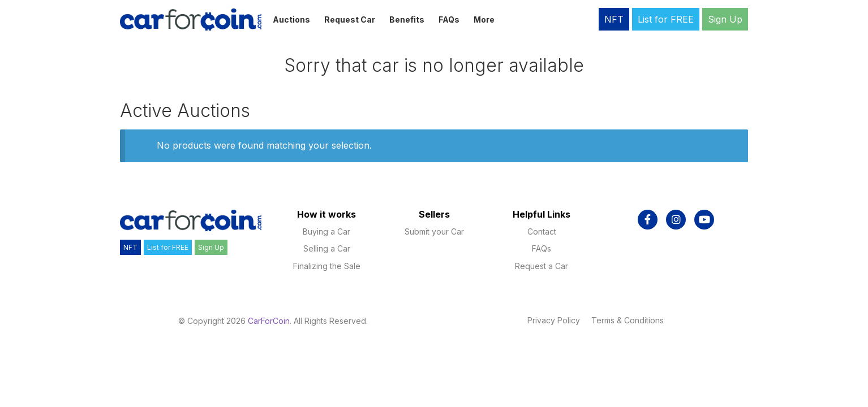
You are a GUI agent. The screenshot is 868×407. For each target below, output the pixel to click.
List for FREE (666, 19)
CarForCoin (269, 321)
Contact (542, 231)
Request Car (350, 20)
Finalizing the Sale (327, 266)
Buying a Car (326, 231)
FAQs (449, 20)
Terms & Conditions (628, 320)
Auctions (291, 20)
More (484, 20)
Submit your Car (434, 231)
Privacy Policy (554, 320)
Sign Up (725, 19)
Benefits (407, 20)
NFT (614, 19)
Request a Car (542, 266)
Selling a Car (327, 248)
